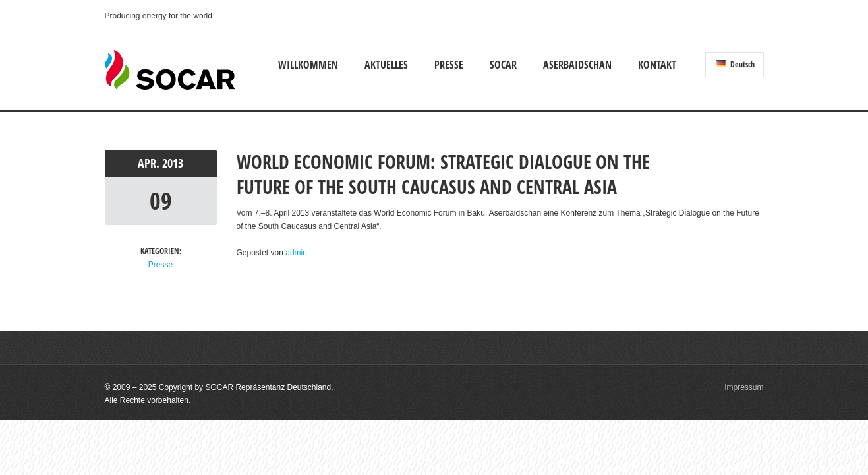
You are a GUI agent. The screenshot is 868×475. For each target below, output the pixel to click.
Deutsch (735, 64)
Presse (449, 65)
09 (161, 201)
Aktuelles (386, 65)
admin (296, 253)
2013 (173, 163)
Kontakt (657, 65)
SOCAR (503, 65)
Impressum (744, 387)
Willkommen (308, 65)
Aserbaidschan (577, 65)
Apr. (150, 163)
